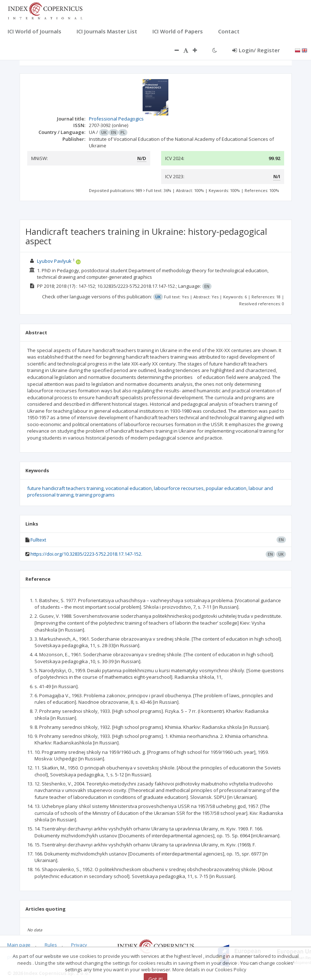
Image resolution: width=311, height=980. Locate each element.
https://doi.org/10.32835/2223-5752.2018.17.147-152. (86, 554)
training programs (95, 495)
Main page (19, 945)
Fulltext (38, 540)
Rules (51, 945)
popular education (226, 488)
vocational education (129, 488)
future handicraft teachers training (65, 488)
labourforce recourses (179, 488)
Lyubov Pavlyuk (54, 261)
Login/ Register (256, 50)
